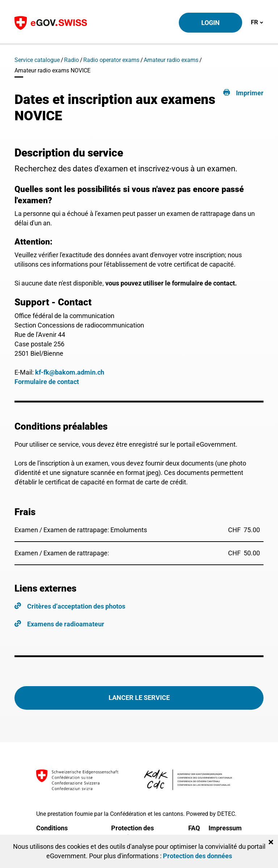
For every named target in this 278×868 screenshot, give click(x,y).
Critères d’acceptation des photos (76, 606)
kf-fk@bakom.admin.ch (70, 372)
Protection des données (197, 856)
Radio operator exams (111, 60)
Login (210, 23)
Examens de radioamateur (66, 624)
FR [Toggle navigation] (257, 22)
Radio (71, 60)
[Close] (271, 842)
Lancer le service (139, 698)
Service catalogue (37, 60)
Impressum (225, 828)
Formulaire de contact (47, 382)
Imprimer (250, 93)
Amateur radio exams (171, 60)
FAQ (194, 828)
